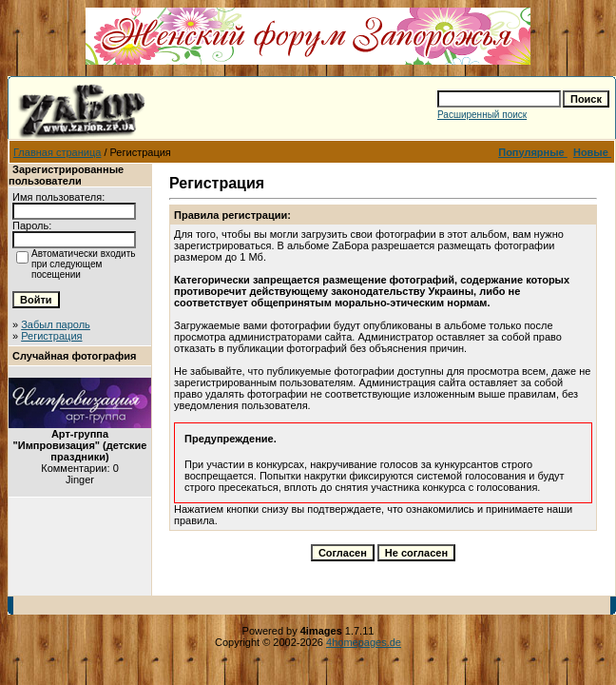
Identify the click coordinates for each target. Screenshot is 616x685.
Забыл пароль (56, 324)
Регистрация (51, 336)
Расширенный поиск (482, 115)
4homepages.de (364, 642)
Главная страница (57, 152)
